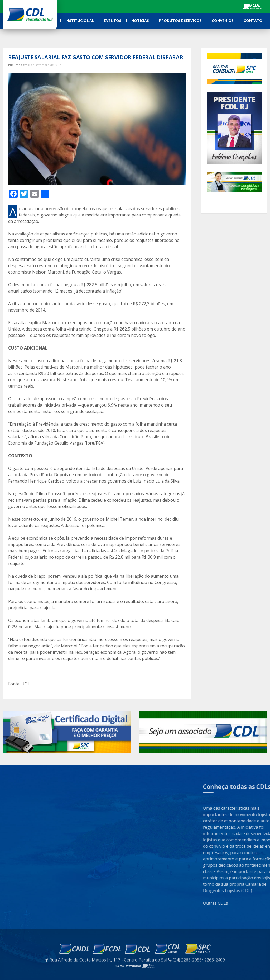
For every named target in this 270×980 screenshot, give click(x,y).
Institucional (80, 21)
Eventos (113, 21)
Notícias (140, 21)
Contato (253, 21)
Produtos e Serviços (180, 21)
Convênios (223, 21)
